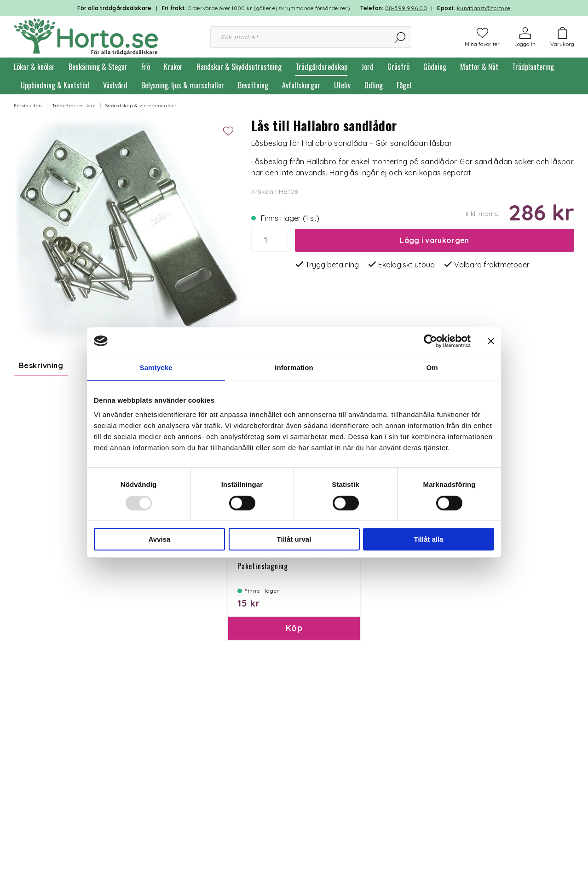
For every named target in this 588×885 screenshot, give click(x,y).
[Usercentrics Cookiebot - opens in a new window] (430, 341)
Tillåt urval (294, 539)
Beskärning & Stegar (98, 67)
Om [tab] (432, 367)
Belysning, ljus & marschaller (183, 85)
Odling (374, 85)
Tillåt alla (429, 539)
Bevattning (253, 85)
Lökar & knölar (34, 67)
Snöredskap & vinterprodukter (141, 106)
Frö (146, 67)
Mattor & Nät (479, 67)
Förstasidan (28, 106)
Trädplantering (533, 67)
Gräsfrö (398, 67)
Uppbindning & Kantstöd (55, 85)
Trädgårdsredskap (321, 67)
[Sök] (401, 37)
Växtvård (115, 85)
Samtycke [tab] (156, 367)
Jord (367, 67)
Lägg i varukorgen (434, 240)
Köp (294, 643)
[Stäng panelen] (491, 341)
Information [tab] (294, 367)
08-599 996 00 (406, 8)
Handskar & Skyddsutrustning (239, 67)
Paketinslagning (263, 581)
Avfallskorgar (301, 85)
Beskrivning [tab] (41, 365)
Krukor (173, 67)
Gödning (435, 67)
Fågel (404, 85)
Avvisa (160, 539)
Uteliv (342, 85)
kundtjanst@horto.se (484, 8)
